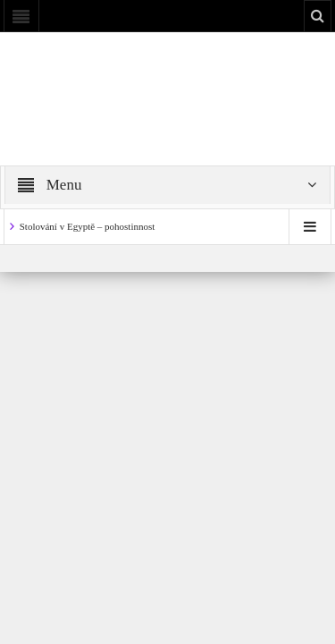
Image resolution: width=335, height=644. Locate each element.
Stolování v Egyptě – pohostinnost (88, 226)
